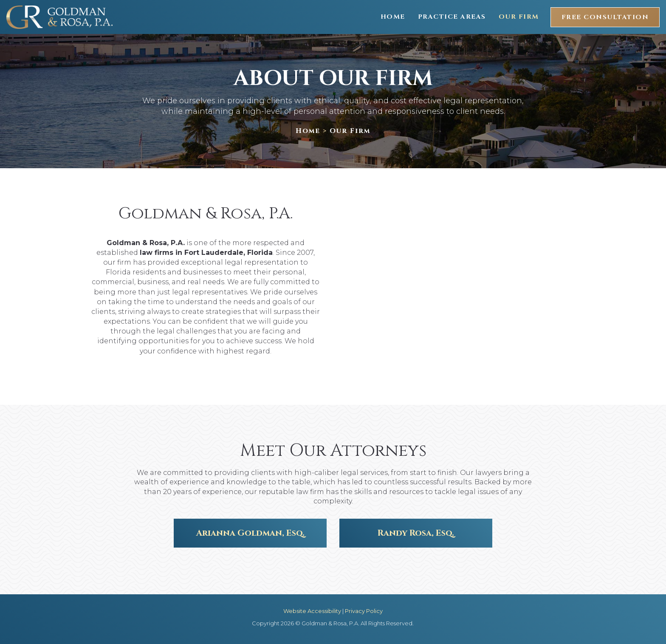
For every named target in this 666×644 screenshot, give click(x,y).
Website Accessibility (312, 611)
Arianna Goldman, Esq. (250, 533)
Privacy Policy (364, 611)
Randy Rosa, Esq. (416, 533)
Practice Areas (452, 17)
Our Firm (519, 17)
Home (393, 17)
